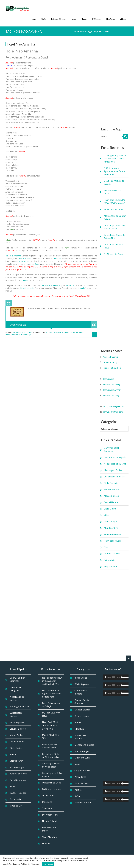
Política (78, 789)
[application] (116, 677)
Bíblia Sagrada (111, 483)
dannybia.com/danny (111, 384)
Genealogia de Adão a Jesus (115, 246)
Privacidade (109, 559)
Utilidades (97, 18)
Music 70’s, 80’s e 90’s (114, 209)
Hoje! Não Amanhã (21, 44)
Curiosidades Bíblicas (114, 476)
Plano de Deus (82, 783)
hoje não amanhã (64, 332)
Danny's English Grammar (82, 701)
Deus (37, 263)
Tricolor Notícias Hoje (112, 367)
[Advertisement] (114, 81)
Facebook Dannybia (111, 362)
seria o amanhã (24, 258)
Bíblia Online (110, 508)
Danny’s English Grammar (112, 449)
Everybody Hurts (50, 814)
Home (33, 18)
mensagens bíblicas (13, 334)
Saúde (77, 796)
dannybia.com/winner (112, 389)
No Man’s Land (50, 821)
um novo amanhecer (51, 285)
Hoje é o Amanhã (13, 255)
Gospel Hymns (111, 502)
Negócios (110, 18)
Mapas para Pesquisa (80, 736)
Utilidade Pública (83, 802)
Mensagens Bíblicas (114, 470)
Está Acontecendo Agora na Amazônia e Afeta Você (114, 171)
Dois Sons (47, 801)
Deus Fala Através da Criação (114, 182)
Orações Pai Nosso (84, 770)
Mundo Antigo (111, 527)
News (73, 18)
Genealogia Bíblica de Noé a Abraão (114, 226)
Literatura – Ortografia (115, 457)
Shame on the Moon (49, 829)
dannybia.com (109, 378)
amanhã (24, 280)
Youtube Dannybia (110, 356)
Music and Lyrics (83, 757)
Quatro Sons (48, 795)
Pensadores (80, 776)
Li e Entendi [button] (48, 864)
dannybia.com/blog (111, 395)
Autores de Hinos (112, 534)
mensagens (80, 332)
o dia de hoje (26, 334)
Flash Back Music (112, 540)
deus (55, 332)
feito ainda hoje (27, 288)
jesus (73, 332)
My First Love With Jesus (113, 191)
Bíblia (43, 18)
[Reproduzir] (106, 677)
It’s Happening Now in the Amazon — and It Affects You (115, 158)
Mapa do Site (110, 566)
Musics (84, 18)
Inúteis (78, 722)
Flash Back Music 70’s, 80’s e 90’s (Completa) (115, 201)
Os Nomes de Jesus (52, 789)
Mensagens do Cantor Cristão (115, 217)
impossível (57, 258)
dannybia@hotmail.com (113, 411)
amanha (82, 288)
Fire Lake (47, 843)
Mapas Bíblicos (111, 495)
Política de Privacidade (31, 864)
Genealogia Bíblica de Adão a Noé (114, 236)
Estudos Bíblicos (58, 18)
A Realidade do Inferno (115, 463)
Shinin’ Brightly (50, 837)
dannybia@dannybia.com (113, 406)
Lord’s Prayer (110, 521)
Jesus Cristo (24, 261)
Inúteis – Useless (112, 553)
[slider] (113, 677)
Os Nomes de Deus (113, 254)
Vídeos (123, 18)
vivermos (70, 285)
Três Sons (47, 808)
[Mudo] (122, 677)
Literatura (79, 728)
